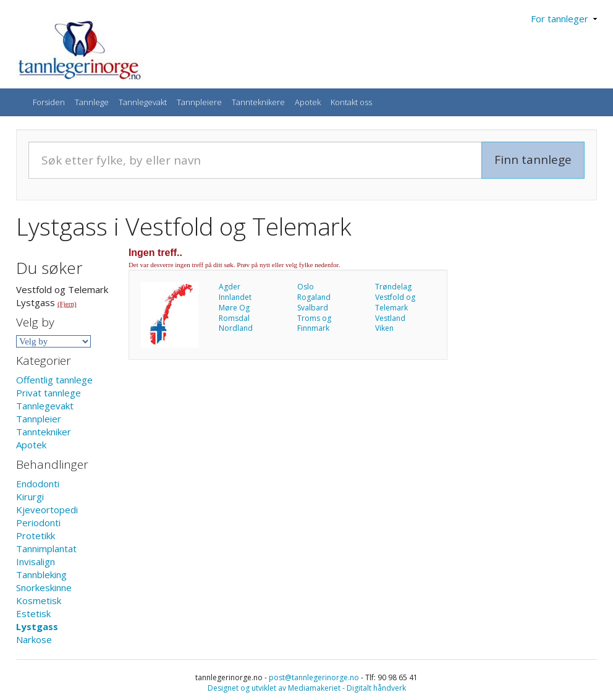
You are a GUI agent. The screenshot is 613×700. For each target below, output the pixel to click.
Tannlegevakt (143, 102)
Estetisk (33, 613)
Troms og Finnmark (314, 323)
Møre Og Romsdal (234, 313)
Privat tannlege (49, 393)
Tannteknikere (258, 102)
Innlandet (235, 297)
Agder (230, 287)
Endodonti (38, 484)
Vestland (390, 318)
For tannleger (564, 19)
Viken (384, 328)
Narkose (34, 639)
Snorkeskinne (44, 587)
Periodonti (38, 523)
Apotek (308, 102)
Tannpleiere (199, 102)
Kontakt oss (351, 102)
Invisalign (36, 561)
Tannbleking (41, 574)
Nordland (236, 328)
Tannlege (92, 102)
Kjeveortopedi (47, 510)
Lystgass (37, 626)
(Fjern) (67, 304)
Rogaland (314, 297)
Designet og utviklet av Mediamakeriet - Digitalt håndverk (307, 688)
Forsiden (49, 102)
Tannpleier (39, 419)
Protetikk (36, 536)
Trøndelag (393, 287)
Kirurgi (30, 497)
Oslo (306, 287)
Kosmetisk (39, 600)
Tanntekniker (44, 432)
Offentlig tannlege (54, 380)
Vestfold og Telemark (395, 302)
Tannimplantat (46, 548)
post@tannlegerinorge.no (314, 677)
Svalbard (313, 308)
